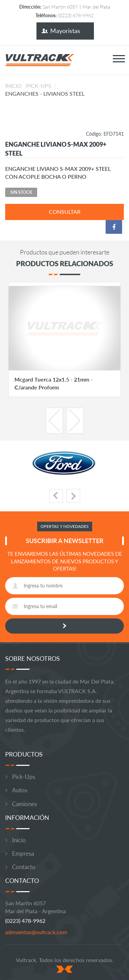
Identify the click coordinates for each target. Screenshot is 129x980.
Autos (20, 790)
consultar (65, 212)
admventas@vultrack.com (36, 932)
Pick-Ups (39, 86)
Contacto (24, 867)
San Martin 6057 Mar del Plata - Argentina (35, 907)
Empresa (23, 853)
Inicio (13, 86)
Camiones (24, 804)
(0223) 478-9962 (25, 921)
